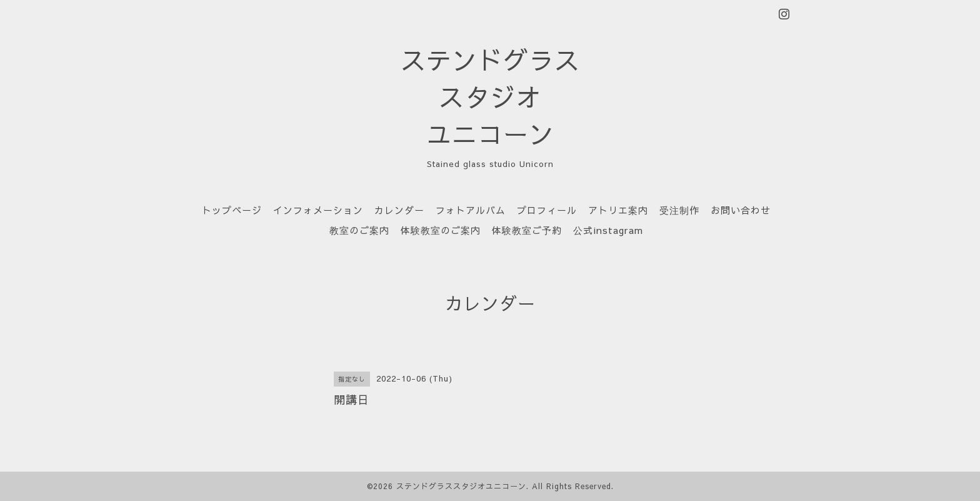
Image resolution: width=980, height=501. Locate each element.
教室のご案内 (359, 230)
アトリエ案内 (618, 210)
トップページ (232, 210)
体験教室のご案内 (441, 230)
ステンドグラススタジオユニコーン (461, 486)
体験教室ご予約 (527, 230)
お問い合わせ (741, 210)
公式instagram (608, 230)
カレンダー (399, 210)
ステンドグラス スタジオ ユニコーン (490, 97)
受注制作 (679, 210)
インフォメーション (318, 210)
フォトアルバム (471, 210)
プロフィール (547, 210)
